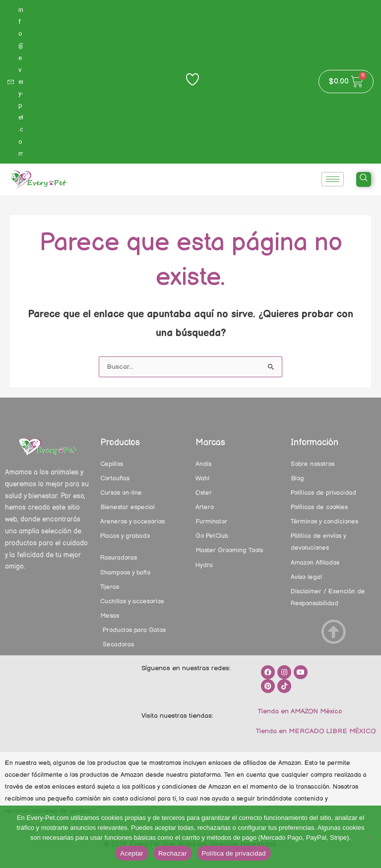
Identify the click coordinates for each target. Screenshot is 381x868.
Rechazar (173, 853)
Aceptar (132, 853)
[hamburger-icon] (333, 179)
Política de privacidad (234, 853)
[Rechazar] (369, 837)
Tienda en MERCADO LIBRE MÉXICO (315, 731)
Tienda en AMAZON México (299, 711)
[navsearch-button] (364, 179)
